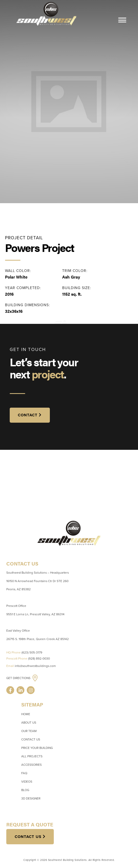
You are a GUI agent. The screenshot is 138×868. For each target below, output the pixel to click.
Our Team (29, 731)
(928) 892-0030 (39, 659)
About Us (29, 723)
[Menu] (122, 21)
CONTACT (28, 415)
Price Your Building (37, 748)
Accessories (31, 765)
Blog (25, 790)
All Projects (32, 756)
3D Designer (31, 798)
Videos (27, 782)
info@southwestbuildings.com (35, 666)
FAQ (24, 773)
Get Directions (19, 678)
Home (26, 714)
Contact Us (31, 739)
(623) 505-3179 (32, 652)
